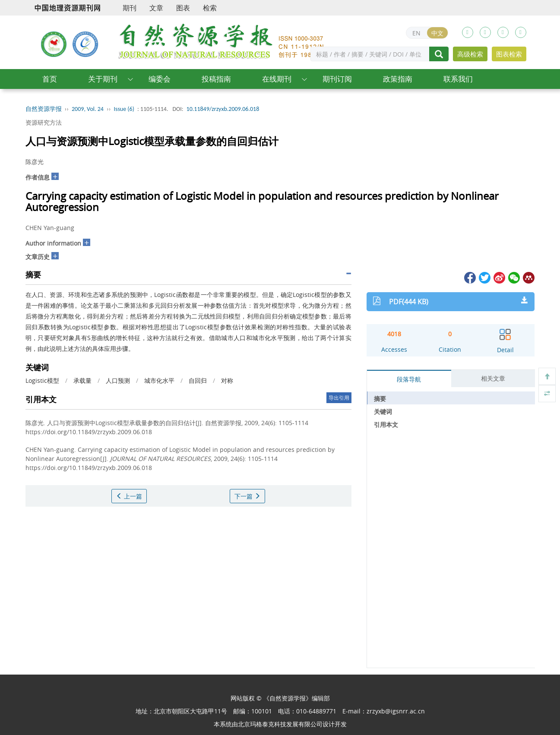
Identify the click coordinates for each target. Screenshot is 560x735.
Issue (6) (124, 109)
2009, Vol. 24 (88, 109)
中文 (437, 33)
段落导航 (409, 379)
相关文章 (493, 378)
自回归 (198, 380)
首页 (50, 79)
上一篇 (129, 496)
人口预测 (118, 380)
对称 (227, 380)
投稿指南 (216, 79)
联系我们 (458, 79)
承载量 (82, 380)
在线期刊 (277, 79)
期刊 (130, 8)
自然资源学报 (44, 109)
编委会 (160, 79)
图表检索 (509, 54)
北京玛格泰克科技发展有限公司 (280, 724)
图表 (183, 8)
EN (416, 33)
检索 (210, 8)
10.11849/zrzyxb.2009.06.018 (223, 109)
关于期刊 (103, 79)
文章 (156, 8)
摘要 (380, 399)
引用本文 (386, 424)
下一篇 (247, 496)
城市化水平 (159, 380)
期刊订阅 (337, 79)
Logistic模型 (42, 380)
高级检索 (470, 54)
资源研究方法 (44, 122)
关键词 (383, 412)
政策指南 (398, 79)
